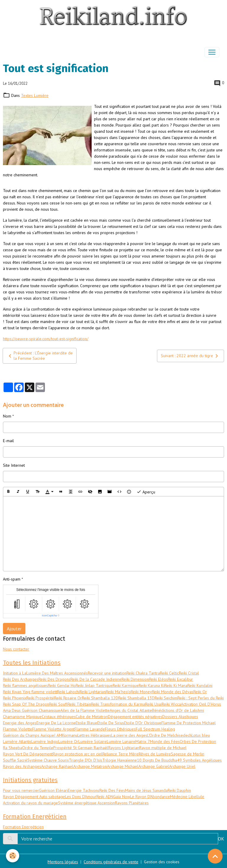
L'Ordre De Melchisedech (169, 735)
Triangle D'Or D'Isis (86, 760)
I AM (58, 735)
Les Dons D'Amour (81, 797)
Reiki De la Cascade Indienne (96, 679)
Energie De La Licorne (56, 723)
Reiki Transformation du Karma (118, 704)
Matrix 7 (143, 741)
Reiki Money (141, 692)
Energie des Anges (20, 723)
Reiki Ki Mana (176, 685)
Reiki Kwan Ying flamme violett (30, 692)
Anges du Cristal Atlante (131, 710)
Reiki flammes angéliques (25, 685)
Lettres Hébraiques (94, 735)
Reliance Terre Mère (120, 754)
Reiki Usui (153, 704)
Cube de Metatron (92, 717)
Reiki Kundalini (200, 685)
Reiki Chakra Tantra (143, 673)
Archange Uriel (182, 766)
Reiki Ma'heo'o (118, 692)
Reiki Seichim (166, 698)
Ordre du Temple (38, 748)
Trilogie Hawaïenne (120, 760)
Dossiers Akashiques (180, 717)
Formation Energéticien (23, 827)
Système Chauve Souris (48, 760)
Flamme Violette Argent (53, 729)
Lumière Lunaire (121, 741)
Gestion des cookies (162, 862)
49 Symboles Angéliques (199, 760)
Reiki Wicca (171, 704)
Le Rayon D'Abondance (150, 797)
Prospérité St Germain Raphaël (81, 748)
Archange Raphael (57, 766)
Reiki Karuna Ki (151, 685)
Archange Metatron (90, 766)
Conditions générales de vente (111, 862)
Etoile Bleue (86, 723)
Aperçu (146, 492)
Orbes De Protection (198, 741)
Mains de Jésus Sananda (146, 790)
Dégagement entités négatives (135, 717)
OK (221, 839)
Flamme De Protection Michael (189, 723)
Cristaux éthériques (59, 717)
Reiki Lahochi (68, 692)
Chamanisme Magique (22, 717)
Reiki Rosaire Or (68, 698)
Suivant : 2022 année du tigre (190, 356)
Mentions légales (63, 862)
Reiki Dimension (135, 679)
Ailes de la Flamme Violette (85, 710)
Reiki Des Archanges (21, 679)
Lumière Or (68, 741)
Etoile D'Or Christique (143, 723)
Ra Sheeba (13, 748)
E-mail (8, 441)
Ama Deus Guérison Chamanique (32, 710)
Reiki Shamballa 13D (136, 698)
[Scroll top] (215, 856)
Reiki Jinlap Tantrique (94, 685)
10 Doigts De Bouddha (157, 760)
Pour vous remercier (21, 790)
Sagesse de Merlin (188, 754)
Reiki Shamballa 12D (100, 698)
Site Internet (14, 465)
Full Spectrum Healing (155, 729)
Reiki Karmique (126, 685)
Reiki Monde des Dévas (173, 692)
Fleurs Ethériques (120, 729)
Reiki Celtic (169, 673)
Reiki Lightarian (93, 692)
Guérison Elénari (53, 790)
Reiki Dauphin (179, 790)
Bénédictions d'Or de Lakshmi (178, 710)
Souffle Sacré (15, 760)
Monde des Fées (165, 741)
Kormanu (70, 735)
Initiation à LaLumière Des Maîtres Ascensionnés (45, 673)
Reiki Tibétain (79, 704)
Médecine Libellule (187, 797)
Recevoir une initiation (107, 673)
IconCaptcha (50, 616)
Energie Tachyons (84, 790)
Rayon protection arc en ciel (77, 754)
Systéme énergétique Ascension (86, 803)
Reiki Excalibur (180, 679)
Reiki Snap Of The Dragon (26, 704)
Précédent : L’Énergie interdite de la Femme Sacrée (40, 356)
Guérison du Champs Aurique (29, 735)
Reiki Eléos (158, 679)
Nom (7, 416)
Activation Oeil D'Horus (201, 704)
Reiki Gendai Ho (62, 685)
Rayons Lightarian (124, 748)
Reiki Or (200, 692)
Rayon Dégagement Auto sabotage (34, 797)
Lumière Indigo (45, 741)
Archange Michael (123, 766)
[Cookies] (13, 856)
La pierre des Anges (129, 735)
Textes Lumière (35, 95)
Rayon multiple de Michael (163, 748)
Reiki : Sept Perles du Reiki (201, 698)
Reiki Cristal (189, 673)
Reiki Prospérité (40, 698)
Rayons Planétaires (132, 803)
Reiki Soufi (58, 704)
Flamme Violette (18, 729)
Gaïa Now (122, 797)
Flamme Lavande (90, 729)
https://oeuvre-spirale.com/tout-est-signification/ (46, 339)
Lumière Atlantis (17, 741)
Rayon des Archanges (22, 766)
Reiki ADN (105, 797)
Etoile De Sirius (111, 723)
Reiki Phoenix (15, 698)
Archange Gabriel (154, 766)
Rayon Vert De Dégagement (28, 754)
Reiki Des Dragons (54, 679)
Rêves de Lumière (155, 754)
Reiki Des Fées (112, 790)
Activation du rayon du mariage (30, 803)
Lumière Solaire (93, 741)
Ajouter (14, 629)
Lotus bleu (201, 735)
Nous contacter (16, 649)
